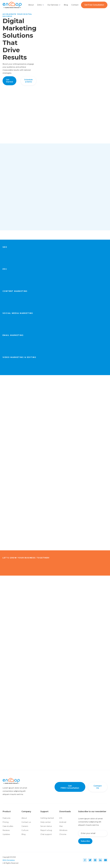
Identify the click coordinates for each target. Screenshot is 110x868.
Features (6, 818)
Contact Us (98, 787)
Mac (61, 826)
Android (63, 822)
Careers (25, 826)
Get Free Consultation (94, 5)
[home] (12, 5)
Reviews (6, 830)
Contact (75, 5)
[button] (41, 5)
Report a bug (46, 830)
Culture (25, 830)
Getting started (47, 818)
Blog (66, 5)
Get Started (9, 81)
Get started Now (96, 564)
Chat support (46, 834)
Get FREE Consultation (70, 787)
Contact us (26, 822)
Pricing (6, 822)
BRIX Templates (9, 860)
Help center (46, 822)
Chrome (63, 834)
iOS (61, 818)
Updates (6, 834)
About (31, 5)
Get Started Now (60, 258)
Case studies (8, 826)
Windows (63, 830)
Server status (46, 826)
